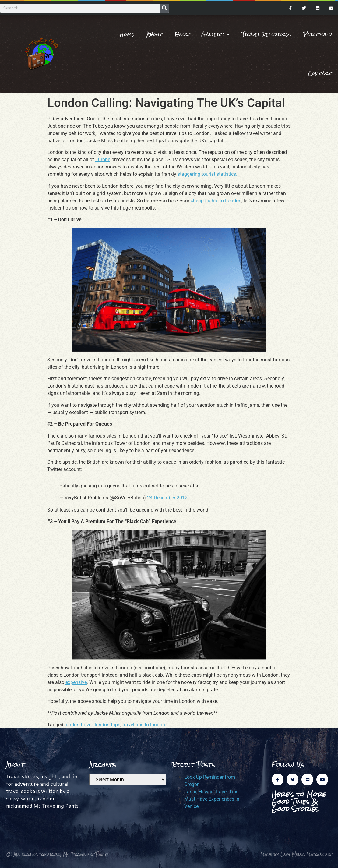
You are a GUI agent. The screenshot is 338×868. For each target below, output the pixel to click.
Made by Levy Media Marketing (296, 854)
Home (127, 34)
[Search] (164, 8)
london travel (79, 725)
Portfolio (318, 34)
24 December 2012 (167, 498)
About (155, 34)
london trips (107, 725)
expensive (76, 682)
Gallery (215, 34)
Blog (182, 34)
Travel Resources (266, 34)
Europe (103, 159)
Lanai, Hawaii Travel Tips (211, 792)
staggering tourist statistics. (207, 174)
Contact (320, 73)
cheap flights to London (216, 201)
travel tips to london (144, 725)
